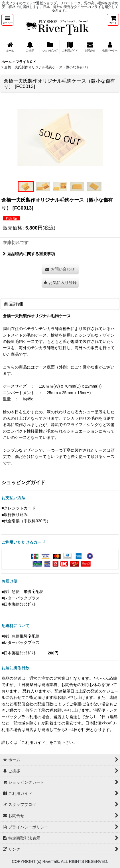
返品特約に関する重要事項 (29, 254)
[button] (7, 20)
